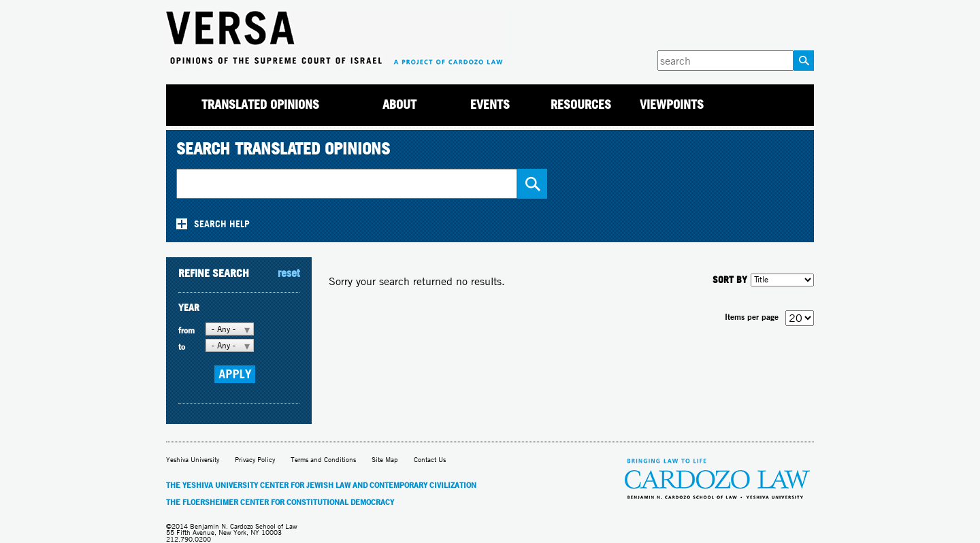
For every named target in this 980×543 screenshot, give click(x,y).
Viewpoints (672, 104)
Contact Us (430, 460)
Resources (581, 104)
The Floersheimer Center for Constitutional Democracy (280, 502)
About (399, 104)
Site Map (385, 460)
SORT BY (730, 279)
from (186, 330)
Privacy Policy (255, 460)
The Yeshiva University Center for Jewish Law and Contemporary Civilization (321, 485)
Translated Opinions (260, 104)
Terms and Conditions (323, 460)
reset (289, 273)
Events (490, 104)
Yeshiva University (193, 460)
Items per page (752, 317)
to (182, 347)
